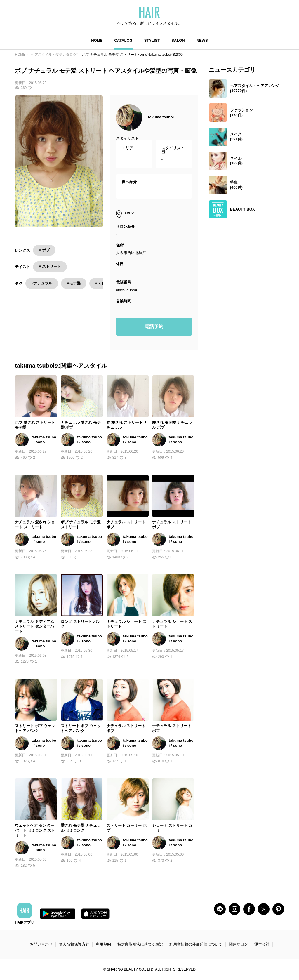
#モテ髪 (74, 283)
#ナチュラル (42, 283)
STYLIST (152, 40)
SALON (178, 40)
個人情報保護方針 (74, 944)
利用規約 (103, 944)
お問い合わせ (41, 944)
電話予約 (154, 326)
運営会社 (262, 944)
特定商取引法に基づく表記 (140, 944)
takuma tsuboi (161, 117)
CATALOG (123, 40)
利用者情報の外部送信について (196, 944)
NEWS (202, 40)
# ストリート (50, 266)
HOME (97, 40)
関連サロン (238, 944)
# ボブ (44, 250)
